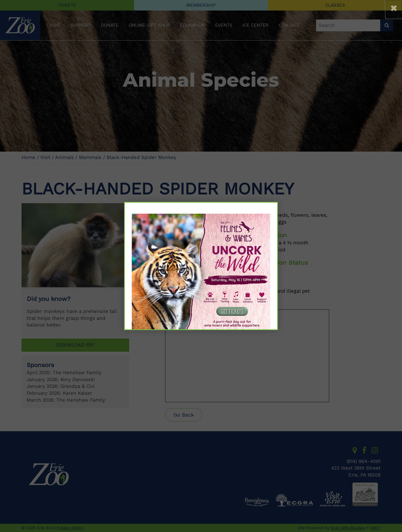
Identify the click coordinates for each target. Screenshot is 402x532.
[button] (394, 9)
